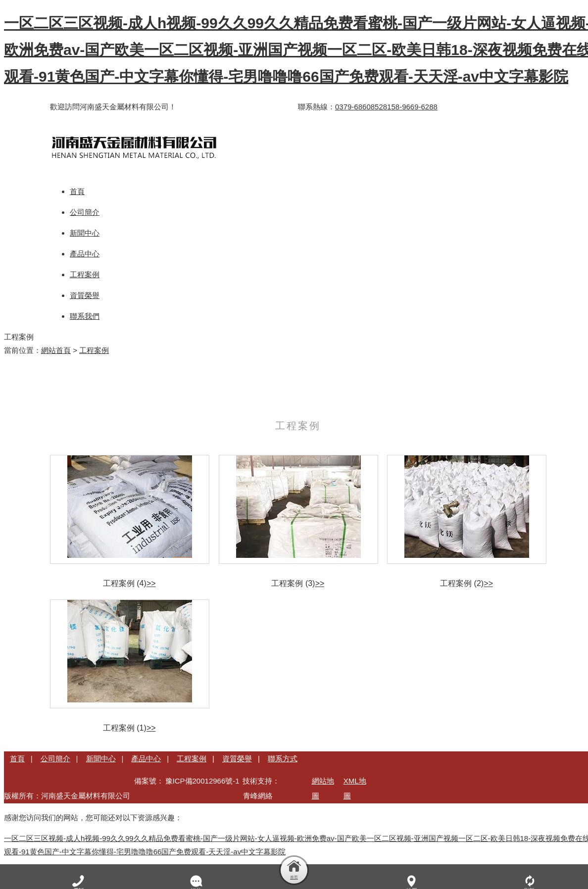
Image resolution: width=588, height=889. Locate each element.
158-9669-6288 (412, 107)
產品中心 (146, 759)
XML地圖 (355, 788)
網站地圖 (323, 788)
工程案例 (94, 350)
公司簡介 (55, 759)
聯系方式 (283, 759)
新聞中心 (101, 759)
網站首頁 (56, 350)
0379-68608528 (361, 107)
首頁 (17, 759)
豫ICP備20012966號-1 (202, 781)
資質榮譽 (237, 759)
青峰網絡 (258, 796)
